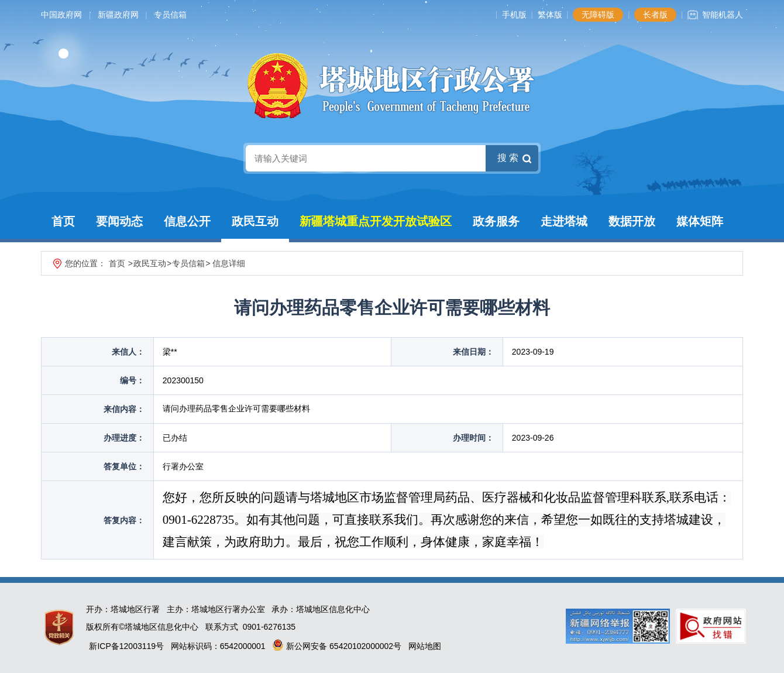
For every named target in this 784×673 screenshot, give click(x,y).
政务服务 (496, 221)
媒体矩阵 (700, 221)
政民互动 (255, 221)
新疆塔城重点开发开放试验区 (376, 221)
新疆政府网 (118, 15)
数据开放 (632, 221)
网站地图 (425, 646)
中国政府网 (61, 15)
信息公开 (187, 221)
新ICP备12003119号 (126, 646)
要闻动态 (119, 221)
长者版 (655, 15)
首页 (63, 221)
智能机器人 (723, 15)
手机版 (514, 15)
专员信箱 (170, 15)
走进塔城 (564, 221)
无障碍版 (598, 15)
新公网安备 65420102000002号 (337, 646)
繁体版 (550, 15)
